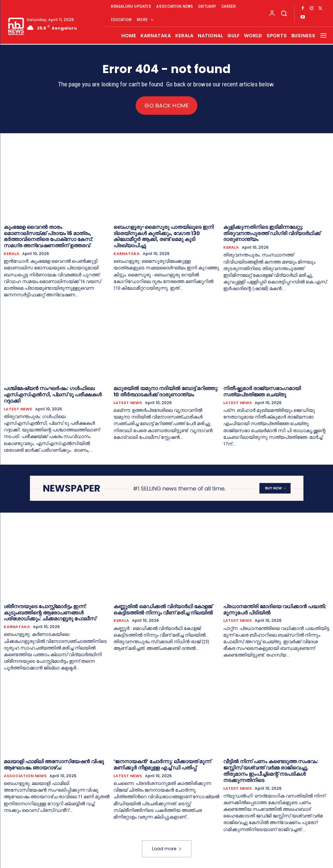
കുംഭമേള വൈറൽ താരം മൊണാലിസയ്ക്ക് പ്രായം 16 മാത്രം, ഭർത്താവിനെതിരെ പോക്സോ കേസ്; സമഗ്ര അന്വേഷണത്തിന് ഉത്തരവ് (48, 236)
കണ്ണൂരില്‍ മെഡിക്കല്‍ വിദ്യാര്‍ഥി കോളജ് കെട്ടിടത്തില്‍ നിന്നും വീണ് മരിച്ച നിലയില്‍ (163, 609)
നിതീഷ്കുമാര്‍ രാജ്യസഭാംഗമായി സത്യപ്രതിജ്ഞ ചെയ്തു (262, 391)
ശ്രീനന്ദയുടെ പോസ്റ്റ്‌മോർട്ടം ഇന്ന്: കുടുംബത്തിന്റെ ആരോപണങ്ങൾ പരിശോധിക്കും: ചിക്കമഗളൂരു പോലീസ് (50, 612)
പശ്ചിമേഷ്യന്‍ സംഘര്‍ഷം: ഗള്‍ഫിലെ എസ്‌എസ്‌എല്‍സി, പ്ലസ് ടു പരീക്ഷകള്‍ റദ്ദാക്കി (53, 395)
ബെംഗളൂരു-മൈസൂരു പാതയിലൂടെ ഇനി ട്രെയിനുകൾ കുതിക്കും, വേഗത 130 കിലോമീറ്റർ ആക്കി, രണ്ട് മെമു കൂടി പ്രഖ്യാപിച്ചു (164, 236)
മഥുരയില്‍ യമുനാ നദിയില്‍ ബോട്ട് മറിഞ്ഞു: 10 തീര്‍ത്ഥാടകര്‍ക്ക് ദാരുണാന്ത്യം (166, 391)
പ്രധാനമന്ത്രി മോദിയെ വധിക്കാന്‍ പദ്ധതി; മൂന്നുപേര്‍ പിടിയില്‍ (275, 609)
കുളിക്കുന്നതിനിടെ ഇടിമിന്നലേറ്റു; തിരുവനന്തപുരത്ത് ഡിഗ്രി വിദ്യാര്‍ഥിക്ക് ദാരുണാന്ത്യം (272, 233)
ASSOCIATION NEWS (25, 776)
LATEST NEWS (18, 409)
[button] (284, 13)
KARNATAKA (127, 253)
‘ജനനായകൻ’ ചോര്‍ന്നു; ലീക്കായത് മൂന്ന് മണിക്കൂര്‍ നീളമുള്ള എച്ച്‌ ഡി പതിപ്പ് (162, 764)
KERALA (11, 253)
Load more (167, 848)
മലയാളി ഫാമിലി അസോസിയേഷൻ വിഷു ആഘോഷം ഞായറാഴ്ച (54, 764)
